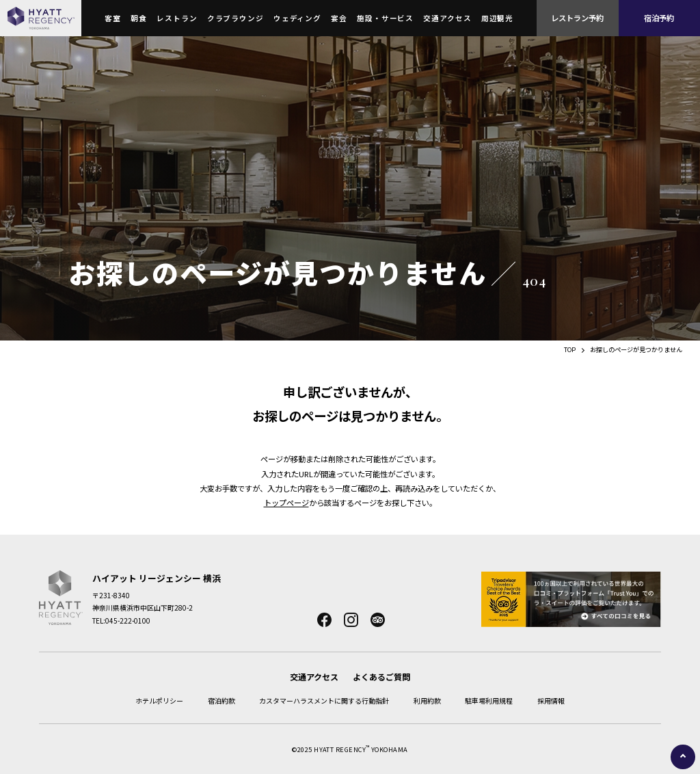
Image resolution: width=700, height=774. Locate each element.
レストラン (177, 18)
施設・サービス (385, 18)
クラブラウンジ (235, 18)
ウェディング (297, 18)
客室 (113, 18)
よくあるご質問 (381, 677)
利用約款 (427, 700)
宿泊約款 (221, 700)
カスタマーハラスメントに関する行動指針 (324, 700)
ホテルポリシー (159, 700)
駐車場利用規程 (489, 700)
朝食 (139, 18)
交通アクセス (447, 18)
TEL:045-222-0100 (121, 620)
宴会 (339, 18)
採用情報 (551, 700)
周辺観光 (497, 18)
